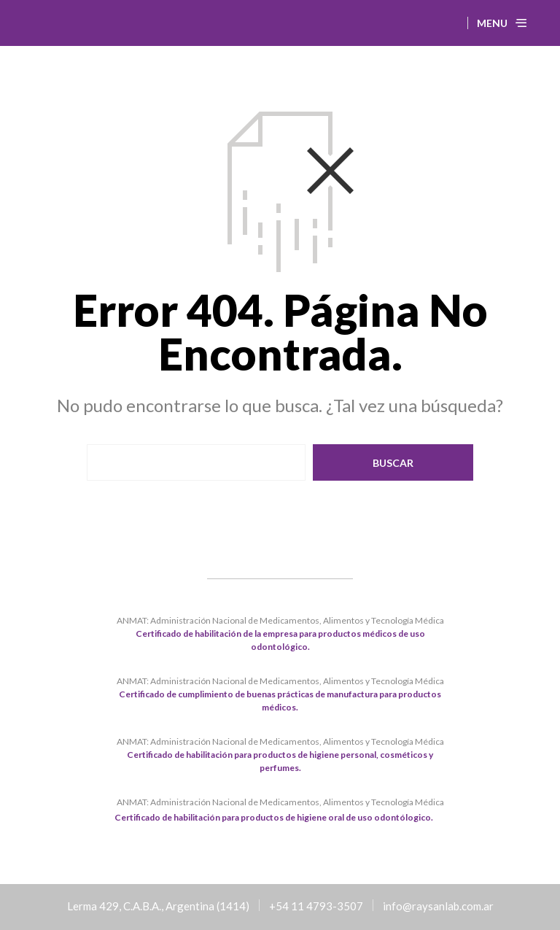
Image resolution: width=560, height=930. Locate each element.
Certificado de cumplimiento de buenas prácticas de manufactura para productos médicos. (280, 701)
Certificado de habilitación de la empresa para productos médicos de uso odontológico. (280, 640)
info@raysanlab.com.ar (438, 906)
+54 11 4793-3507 (316, 906)
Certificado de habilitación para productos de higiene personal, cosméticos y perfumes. (280, 761)
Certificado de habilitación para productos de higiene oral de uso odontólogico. (274, 817)
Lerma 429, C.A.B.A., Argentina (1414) (158, 906)
